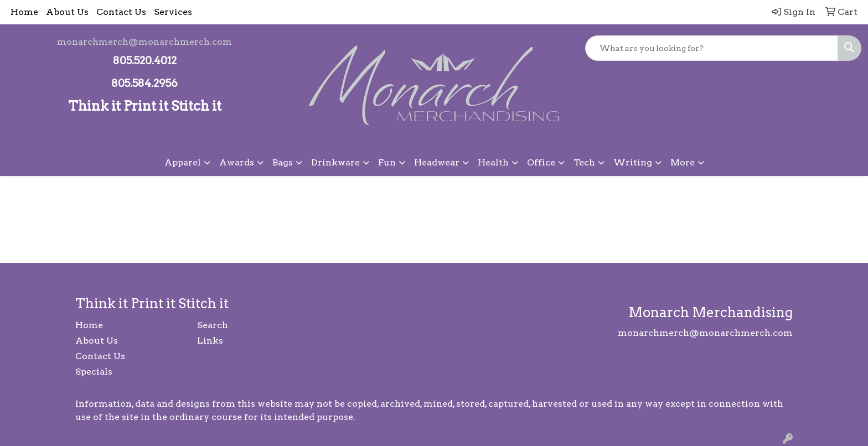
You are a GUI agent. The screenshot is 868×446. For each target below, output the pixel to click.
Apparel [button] (183, 162)
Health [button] (493, 162)
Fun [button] (387, 162)
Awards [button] (237, 162)
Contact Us (121, 12)
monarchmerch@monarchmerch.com (144, 42)
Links (210, 341)
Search (213, 325)
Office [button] (541, 162)
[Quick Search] (712, 48)
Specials (94, 372)
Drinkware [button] (335, 162)
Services (173, 12)
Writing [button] (633, 162)
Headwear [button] (437, 162)
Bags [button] (283, 162)
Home (24, 12)
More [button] (683, 162)
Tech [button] (584, 162)
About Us (67, 12)
